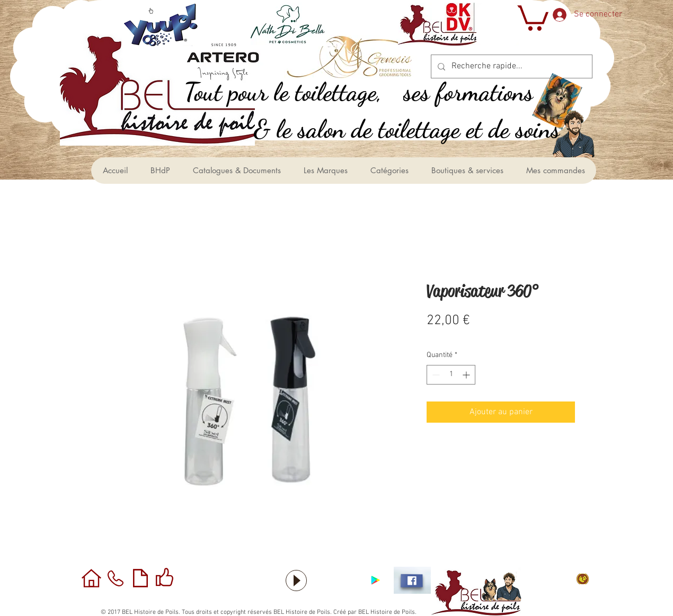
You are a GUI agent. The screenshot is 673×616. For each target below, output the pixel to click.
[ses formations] (480, 92)
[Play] (296, 581)
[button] (532, 17)
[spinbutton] (451, 375)
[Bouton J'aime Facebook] (336, 581)
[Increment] (467, 375)
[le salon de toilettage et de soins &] (418, 129)
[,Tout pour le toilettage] (295, 92)
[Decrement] (435, 375)
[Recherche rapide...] (511, 66)
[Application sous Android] (375, 580)
